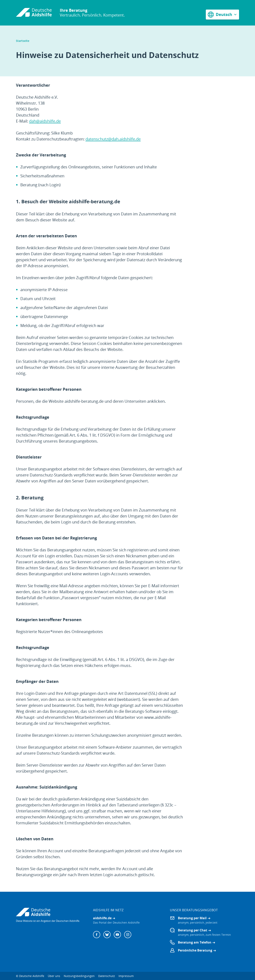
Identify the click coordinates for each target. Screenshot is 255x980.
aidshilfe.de (102, 918)
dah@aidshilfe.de (45, 121)
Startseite (23, 41)
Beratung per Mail (192, 918)
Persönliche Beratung (195, 950)
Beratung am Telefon (195, 942)
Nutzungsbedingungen (79, 976)
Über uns (54, 976)
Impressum (126, 976)
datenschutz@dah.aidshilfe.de (113, 139)
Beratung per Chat (193, 930)
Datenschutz (107, 976)
